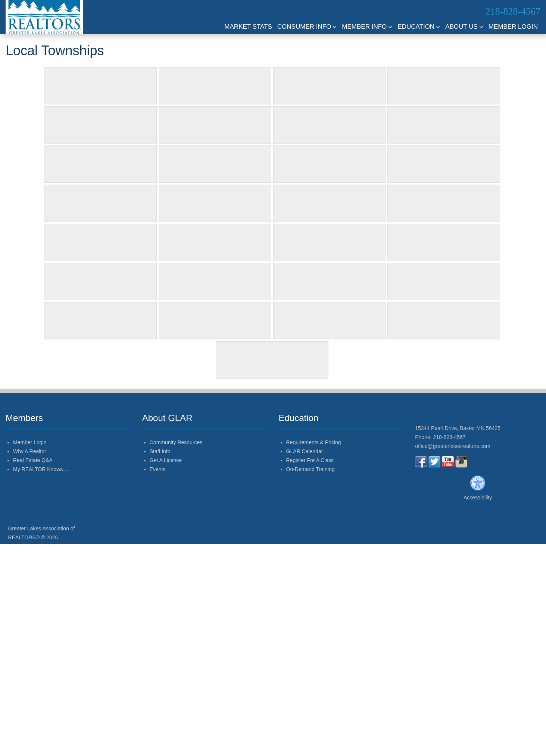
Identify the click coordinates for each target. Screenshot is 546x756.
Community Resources (176, 442)
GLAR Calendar (305, 451)
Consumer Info (307, 27)
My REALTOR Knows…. (41, 469)
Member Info (367, 27)
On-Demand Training (311, 469)
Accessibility (478, 498)
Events (158, 469)
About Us (464, 27)
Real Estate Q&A (33, 460)
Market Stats (248, 27)
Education (419, 27)
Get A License (166, 460)
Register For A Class (310, 460)
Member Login (513, 27)
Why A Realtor (30, 451)
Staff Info (160, 451)
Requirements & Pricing (314, 442)
